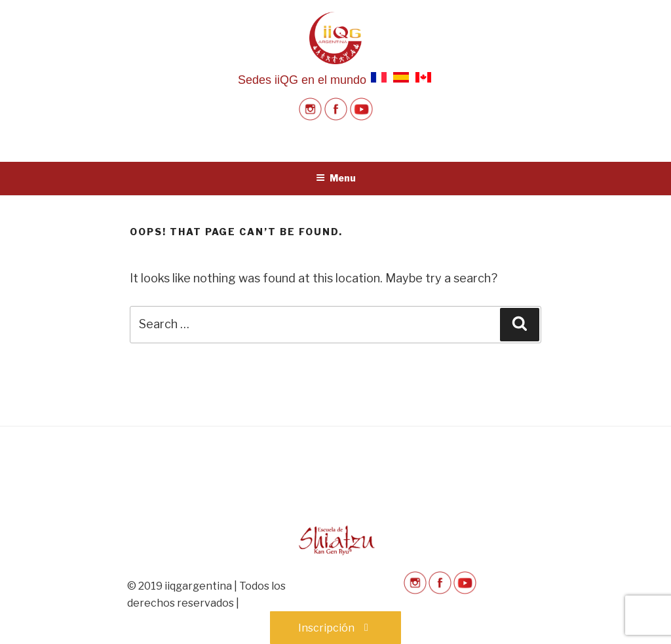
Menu (336, 178)
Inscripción (335, 628)
